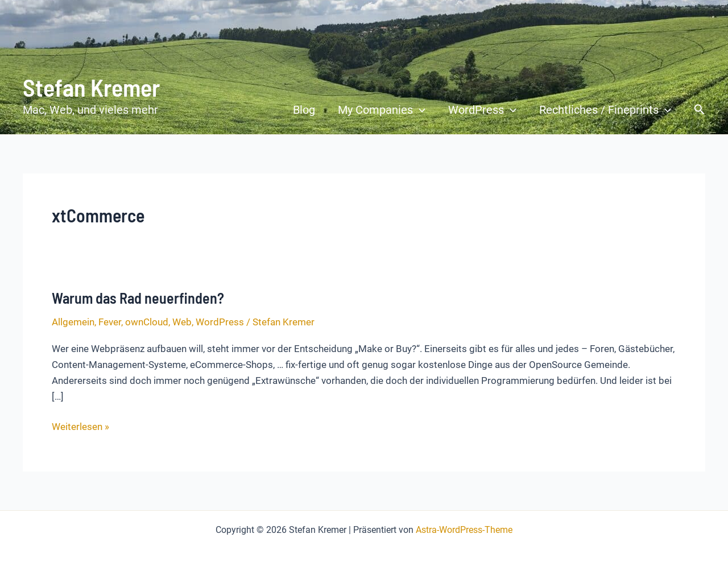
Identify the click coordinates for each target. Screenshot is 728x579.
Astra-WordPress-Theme (464, 530)
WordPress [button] (482, 110)
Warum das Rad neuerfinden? (138, 298)
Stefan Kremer (91, 87)
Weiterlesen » (80, 427)
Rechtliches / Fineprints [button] (605, 110)
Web (182, 322)
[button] (419, 110)
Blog (304, 110)
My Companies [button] (382, 110)
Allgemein (73, 322)
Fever (110, 322)
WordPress (220, 322)
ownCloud (147, 322)
